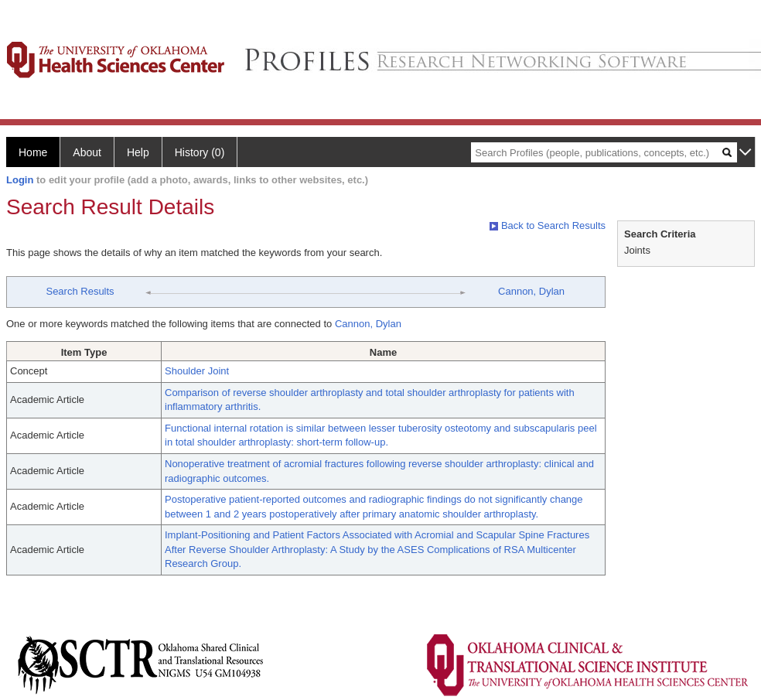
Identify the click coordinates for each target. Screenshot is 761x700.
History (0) (200, 152)
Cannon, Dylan (531, 291)
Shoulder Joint (197, 371)
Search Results (80, 291)
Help (138, 152)
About (87, 152)
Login (20, 180)
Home (33, 152)
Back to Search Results (548, 225)
